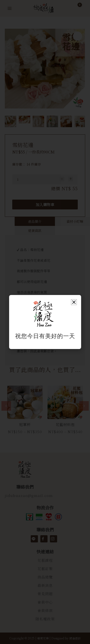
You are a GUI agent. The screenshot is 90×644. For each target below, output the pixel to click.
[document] (45, 322)
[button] (74, 302)
